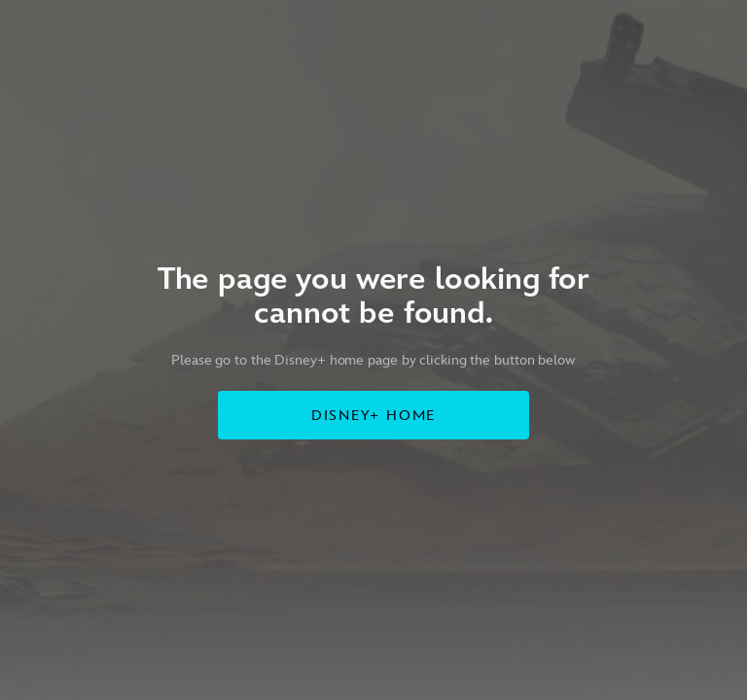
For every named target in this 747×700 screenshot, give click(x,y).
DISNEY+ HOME (374, 416)
